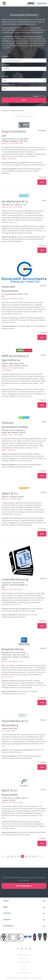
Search (24, 100)
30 (12, 856)
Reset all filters (40, 96)
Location (5, 56)
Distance (5, 65)
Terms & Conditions (24, 955)
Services (5, 76)
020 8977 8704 (18, 143)
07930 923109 (17, 589)
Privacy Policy (24, 958)
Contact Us (24, 969)
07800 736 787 (18, 299)
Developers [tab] (8, 926)
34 (26, 856)
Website (5, 143)
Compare (42, 177)
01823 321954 (17, 802)
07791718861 (17, 499)
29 (8, 856)
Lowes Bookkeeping (15, 579)
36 (33, 856)
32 (19, 856)
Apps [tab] (6, 907)
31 (15, 856)
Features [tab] (7, 919)
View (42, 182)
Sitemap (24, 966)
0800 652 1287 (18, 661)
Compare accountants (24, 116)
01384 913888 (17, 435)
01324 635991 (17, 207)
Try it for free (23, 886)
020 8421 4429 (10, 731)
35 (30, 856)
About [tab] (6, 901)
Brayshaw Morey (13, 649)
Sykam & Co (9, 493)
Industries (6, 85)
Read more (12, 159)
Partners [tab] (7, 913)
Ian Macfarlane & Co (15, 201)
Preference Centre (24, 973)
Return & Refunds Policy (24, 962)
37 (37, 856)
